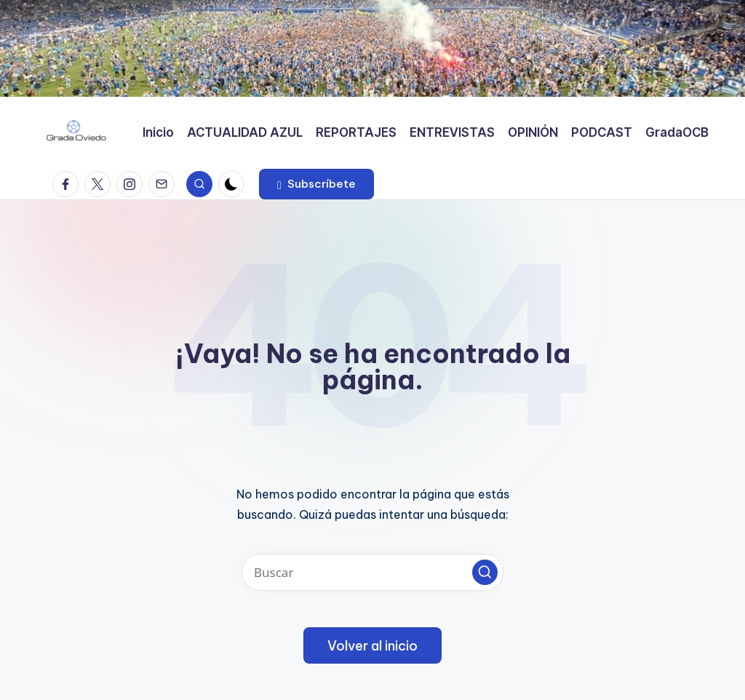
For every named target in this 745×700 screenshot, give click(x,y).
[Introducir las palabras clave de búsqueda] (372, 572)
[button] (316, 184)
